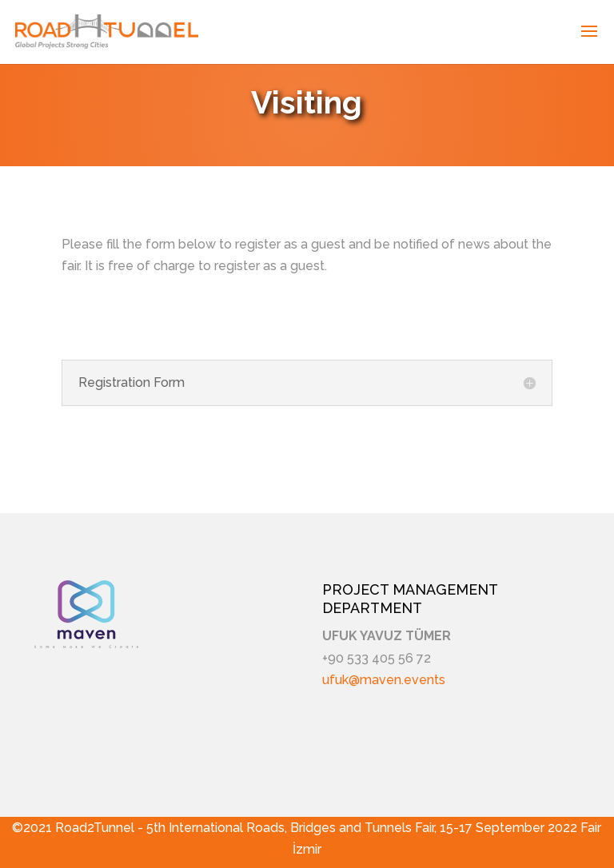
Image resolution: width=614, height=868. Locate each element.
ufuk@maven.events (384, 680)
